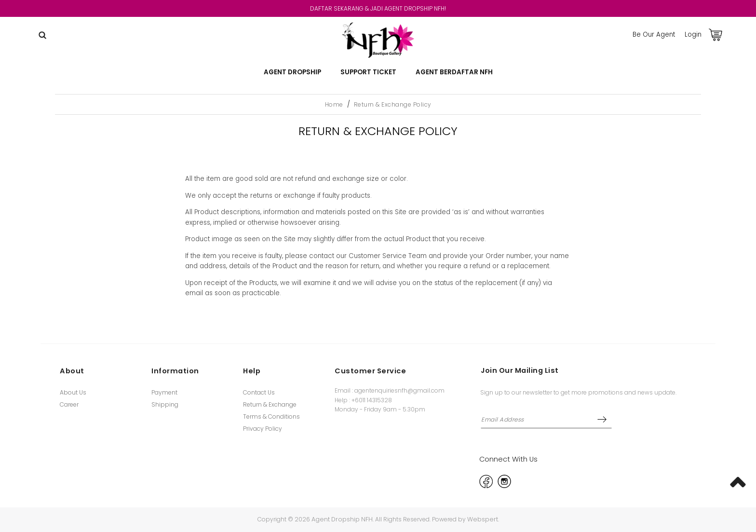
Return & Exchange (270, 404)
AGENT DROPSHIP (292, 72)
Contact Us (259, 392)
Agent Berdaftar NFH (454, 72)
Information (175, 371)
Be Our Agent (654, 34)
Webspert (483, 519)
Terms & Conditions (271, 416)
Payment (164, 392)
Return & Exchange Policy (393, 104)
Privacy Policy (263, 429)
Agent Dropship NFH (342, 519)
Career (69, 404)
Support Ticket (368, 72)
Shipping (165, 404)
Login (693, 34)
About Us (73, 392)
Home (334, 104)
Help (252, 371)
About (72, 371)
